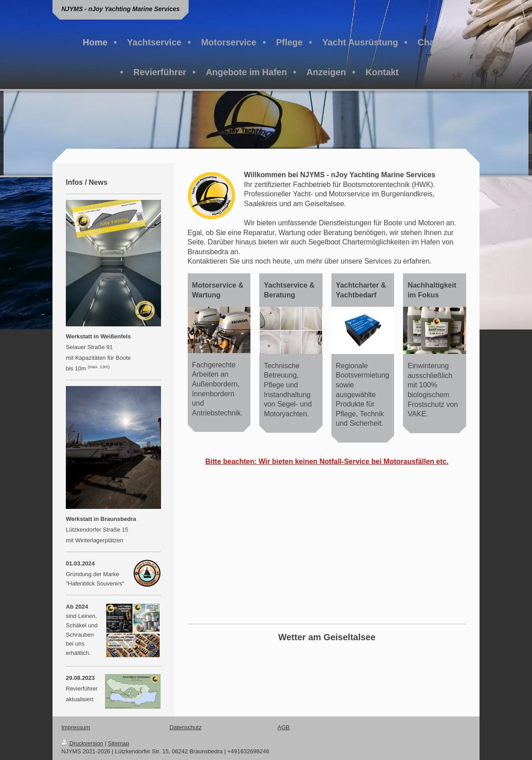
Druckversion (82, 743)
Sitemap (119, 743)
